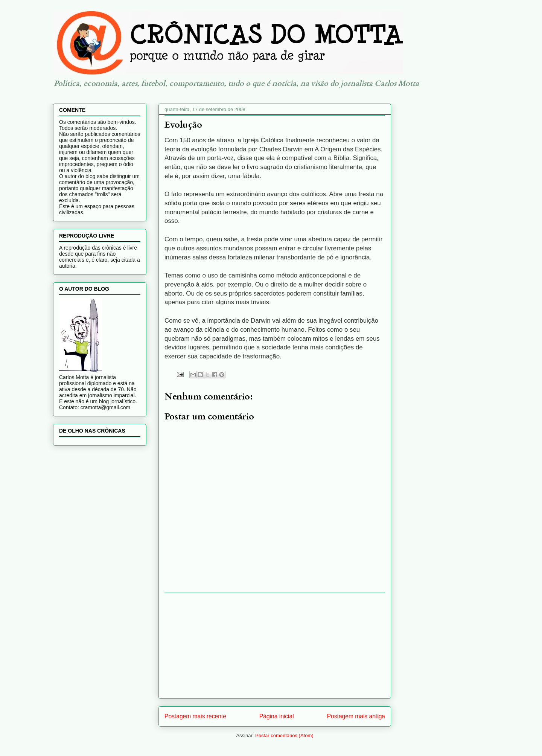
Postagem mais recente (195, 716)
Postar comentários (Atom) (284, 735)
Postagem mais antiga (356, 716)
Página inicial (277, 716)
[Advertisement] (275, 646)
